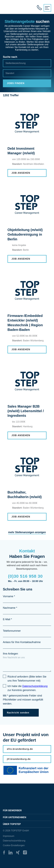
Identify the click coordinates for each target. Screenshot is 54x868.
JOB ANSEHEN (21, 173)
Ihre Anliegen (10, 654)
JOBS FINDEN (16, 83)
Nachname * (10, 608)
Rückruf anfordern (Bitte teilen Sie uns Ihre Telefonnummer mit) (27, 679)
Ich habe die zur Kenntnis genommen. (28, 688)
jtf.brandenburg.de (19, 759)
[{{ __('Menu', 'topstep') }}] (47, 8)
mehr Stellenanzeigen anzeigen (27, 532)
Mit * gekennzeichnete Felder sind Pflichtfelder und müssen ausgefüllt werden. (23, 700)
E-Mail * (7, 619)
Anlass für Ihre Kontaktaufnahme (22, 642)
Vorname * (9, 596)
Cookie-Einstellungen (14, 845)
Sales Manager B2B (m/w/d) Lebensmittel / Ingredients (26, 411)
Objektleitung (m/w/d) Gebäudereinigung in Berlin (25, 234)
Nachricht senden (18, 713)
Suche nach (10, 57)
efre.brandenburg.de (20, 749)
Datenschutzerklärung (14, 841)
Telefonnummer (12, 631)
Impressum (9, 836)
